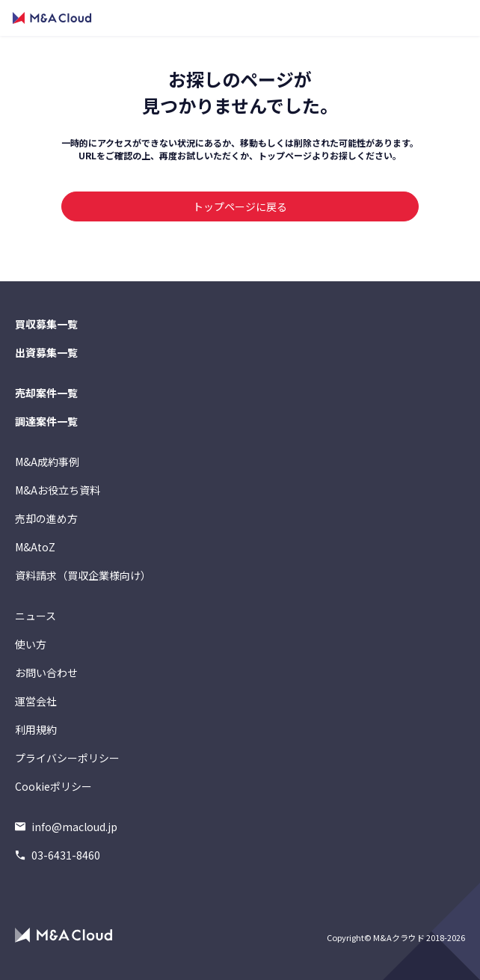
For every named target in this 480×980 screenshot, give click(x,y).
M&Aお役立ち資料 (58, 490)
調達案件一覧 (46, 421)
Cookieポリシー (53, 786)
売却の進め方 (46, 518)
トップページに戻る (240, 206)
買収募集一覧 (46, 324)
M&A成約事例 (47, 462)
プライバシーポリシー (67, 758)
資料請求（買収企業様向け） (83, 575)
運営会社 (36, 701)
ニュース (36, 616)
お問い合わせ (46, 673)
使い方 (31, 644)
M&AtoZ (35, 547)
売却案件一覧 (46, 393)
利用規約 (36, 729)
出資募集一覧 (46, 352)
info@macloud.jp (66, 827)
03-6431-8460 (58, 855)
